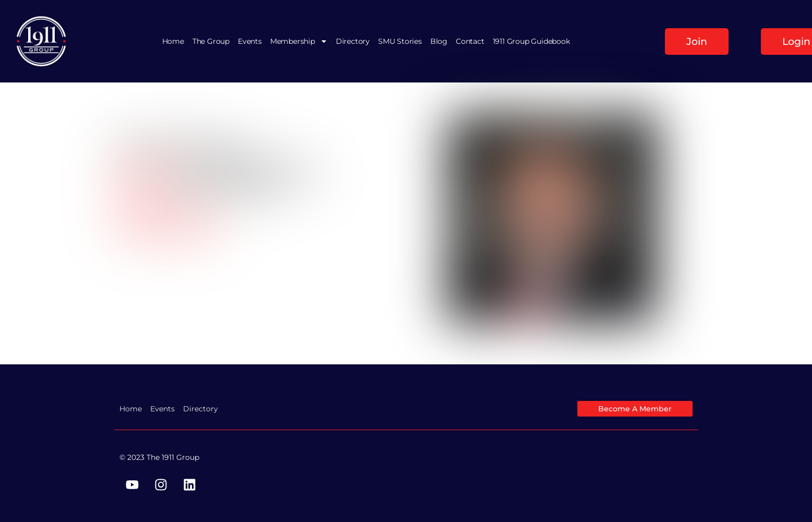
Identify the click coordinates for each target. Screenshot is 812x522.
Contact (470, 41)
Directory (353, 41)
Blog (439, 41)
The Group (211, 41)
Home (173, 41)
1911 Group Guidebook (531, 41)
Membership (299, 41)
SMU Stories (400, 41)
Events (250, 41)
